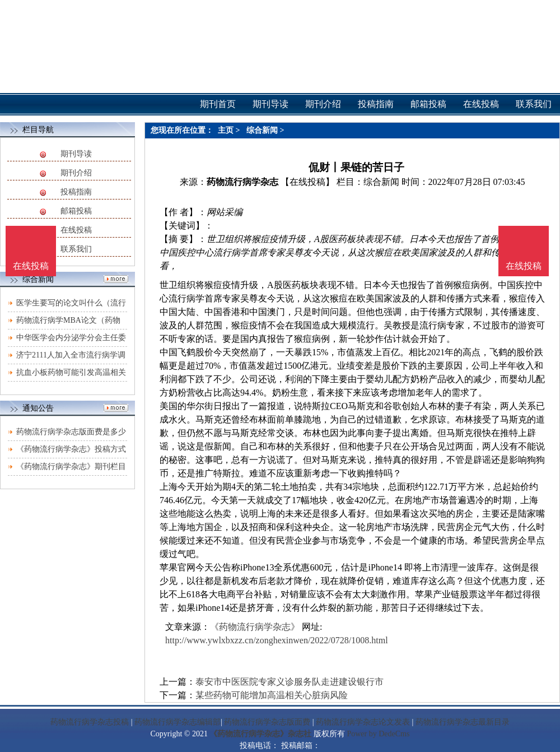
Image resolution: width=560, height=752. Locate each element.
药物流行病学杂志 (242, 182)
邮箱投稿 (76, 211)
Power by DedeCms (378, 734)
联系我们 (76, 249)
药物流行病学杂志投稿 (90, 722)
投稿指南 (76, 192)
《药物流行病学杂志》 (255, 627)
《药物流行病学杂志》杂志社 (260, 734)
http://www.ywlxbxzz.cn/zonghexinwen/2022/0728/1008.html (277, 640)
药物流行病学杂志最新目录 (463, 722)
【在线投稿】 (307, 182)
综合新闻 (262, 130)
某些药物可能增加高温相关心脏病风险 (272, 695)
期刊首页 (218, 104)
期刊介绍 (76, 173)
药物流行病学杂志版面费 (267, 722)
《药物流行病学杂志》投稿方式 (71, 449)
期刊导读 (76, 154)
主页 (226, 130)
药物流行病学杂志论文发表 (363, 722)
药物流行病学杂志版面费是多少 (71, 432)
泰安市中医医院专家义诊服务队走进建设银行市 (290, 682)
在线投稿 (76, 230)
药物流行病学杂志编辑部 (178, 722)
